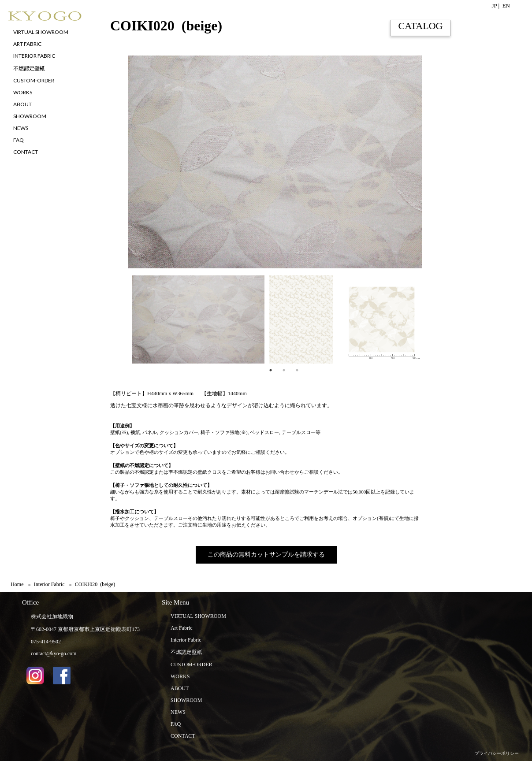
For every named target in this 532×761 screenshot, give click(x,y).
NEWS (178, 712)
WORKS (180, 676)
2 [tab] (284, 370)
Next (428, 319)
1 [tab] (271, 370)
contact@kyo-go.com (54, 653)
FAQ (176, 724)
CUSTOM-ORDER (191, 664)
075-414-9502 (46, 642)
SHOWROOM (186, 700)
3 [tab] (297, 370)
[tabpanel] (196, 319)
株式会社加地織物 (52, 616)
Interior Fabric (186, 640)
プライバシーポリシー (497, 753)
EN (506, 6)
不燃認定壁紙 (186, 652)
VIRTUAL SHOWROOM (198, 616)
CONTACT (183, 736)
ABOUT (180, 688)
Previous (104, 319)
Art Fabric (182, 628)
